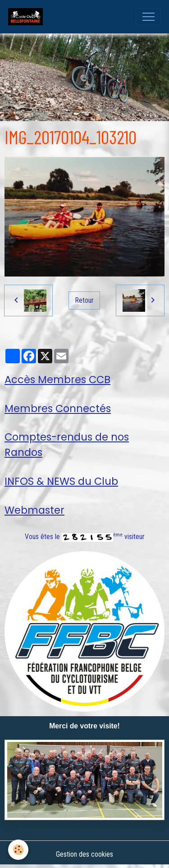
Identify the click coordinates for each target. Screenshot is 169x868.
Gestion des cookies (84, 854)
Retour (84, 300)
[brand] (27, 17)
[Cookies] (18, 850)
